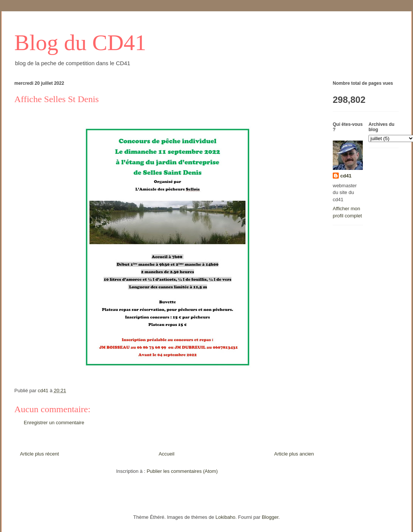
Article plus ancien (294, 454)
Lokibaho (226, 517)
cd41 (346, 176)
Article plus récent (39, 454)
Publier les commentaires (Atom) (182, 471)
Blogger (270, 517)
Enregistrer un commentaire (54, 423)
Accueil (167, 454)
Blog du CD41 (80, 43)
